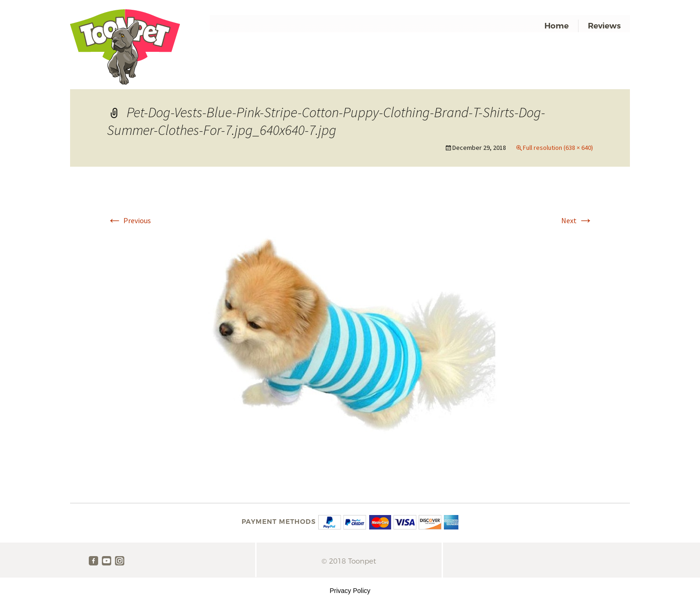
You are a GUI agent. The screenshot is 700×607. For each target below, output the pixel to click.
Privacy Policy (350, 591)
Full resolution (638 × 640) (558, 148)
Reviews (604, 26)
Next (577, 220)
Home (557, 26)
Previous (129, 220)
